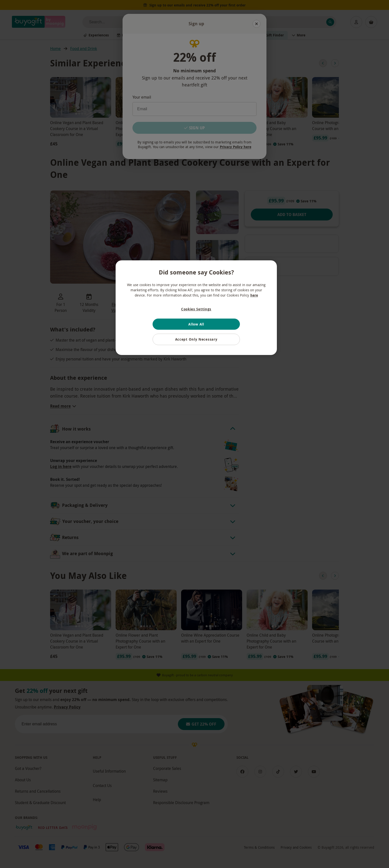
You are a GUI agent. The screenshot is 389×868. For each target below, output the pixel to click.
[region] (196, 308)
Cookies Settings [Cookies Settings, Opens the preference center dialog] (196, 309)
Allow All (196, 324)
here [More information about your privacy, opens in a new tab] (254, 295)
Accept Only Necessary (196, 339)
